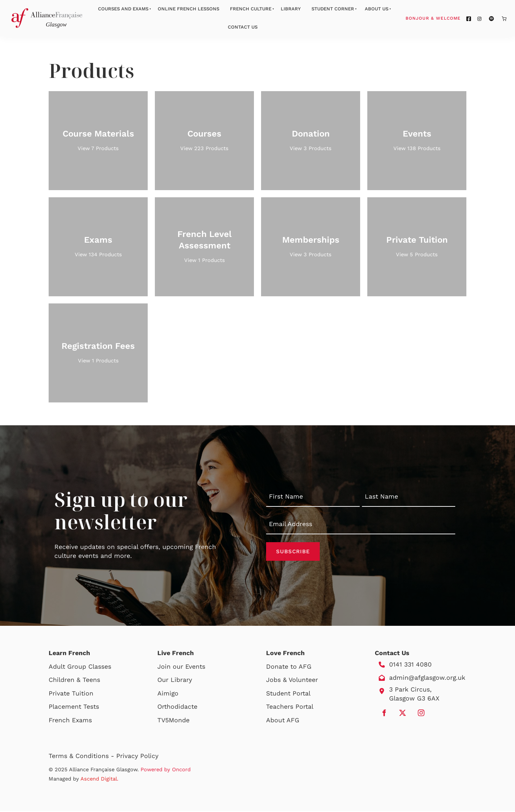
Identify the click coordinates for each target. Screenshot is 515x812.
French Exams (70, 721)
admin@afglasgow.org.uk (427, 679)
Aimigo (168, 694)
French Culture (251, 9)
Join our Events (181, 668)
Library (291, 9)
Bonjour (447, 18)
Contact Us (243, 27)
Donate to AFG (289, 668)
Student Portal (288, 694)
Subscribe (293, 552)
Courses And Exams (123, 9)
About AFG (283, 721)
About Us (377, 9)
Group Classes (89, 668)
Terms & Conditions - (82, 757)
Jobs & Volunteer (292, 681)
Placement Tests (74, 708)
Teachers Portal (290, 708)
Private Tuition (71, 694)
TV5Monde (173, 721)
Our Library (175, 681)
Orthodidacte (177, 708)
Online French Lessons (188, 9)
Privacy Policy (137, 757)
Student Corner (333, 9)
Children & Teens (74, 681)
